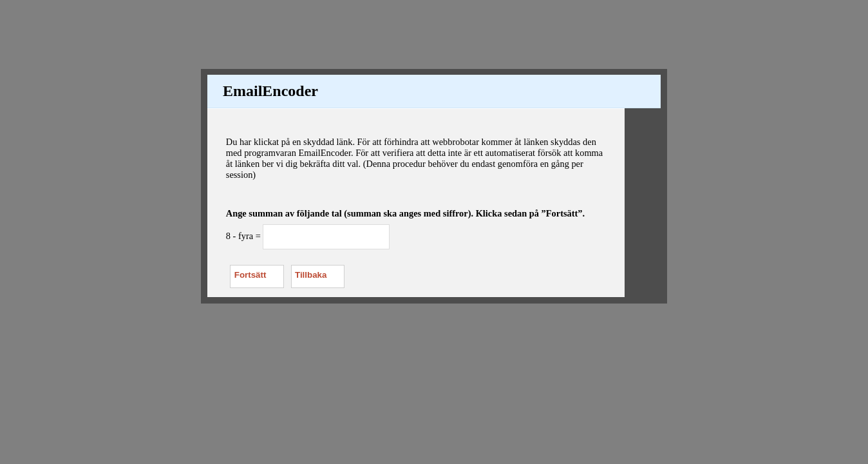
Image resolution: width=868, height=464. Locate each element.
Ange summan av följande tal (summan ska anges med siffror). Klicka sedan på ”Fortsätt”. (405, 213)
